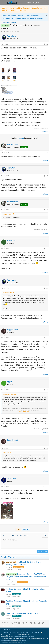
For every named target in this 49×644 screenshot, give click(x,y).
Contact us (4, 632)
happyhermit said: (8, 394)
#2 (47, 153)
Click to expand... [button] (25, 412)
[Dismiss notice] (46, 16)
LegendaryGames (11, 582)
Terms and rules (14, 632)
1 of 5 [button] (19, 530)
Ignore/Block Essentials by (17, 637)
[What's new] (42, 3)
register (21, 138)
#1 (47, 44)
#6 (47, 288)
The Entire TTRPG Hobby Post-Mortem (22, 613)
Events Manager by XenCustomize (38, 638)
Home (37, 632)
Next (26, 530)
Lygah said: (6, 452)
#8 (47, 390)
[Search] (47, 3)
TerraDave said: (7, 214)
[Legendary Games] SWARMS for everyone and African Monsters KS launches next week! (26, 577)
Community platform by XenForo (17, 635)
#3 (47, 176)
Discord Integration (6, 640)
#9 (47, 448)
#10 (47, 487)
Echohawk (9, 567)
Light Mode (5, 629)
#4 (47, 210)
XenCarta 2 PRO (5, 642)
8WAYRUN (24, 640)
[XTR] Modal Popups (15, 638)
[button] (3, 3)
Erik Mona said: (7, 293)
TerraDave (6, 32)
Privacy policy (25, 632)
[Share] (44, 44)
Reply (46, 131)
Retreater (8, 616)
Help (32, 632)
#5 (47, 249)
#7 (47, 338)
